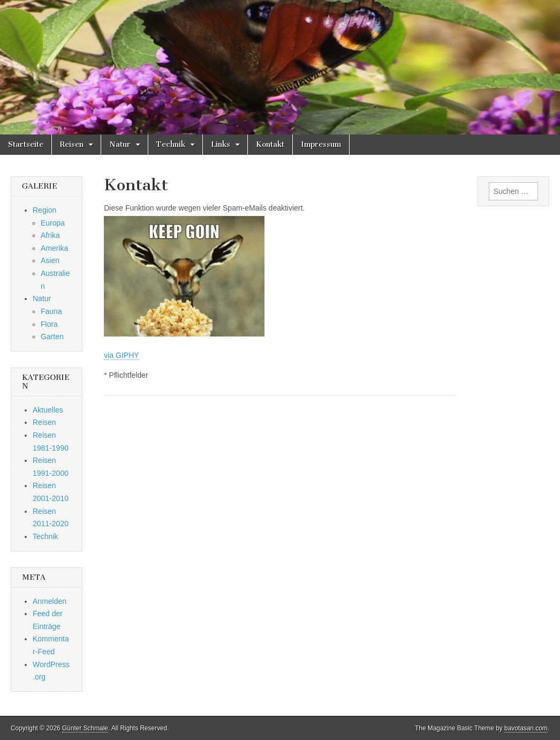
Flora (49, 324)
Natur (120, 144)
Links (221, 144)
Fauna (51, 311)
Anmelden (50, 601)
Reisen (72, 144)
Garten (52, 337)
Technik (171, 144)
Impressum (321, 144)
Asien (50, 260)
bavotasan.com (526, 728)
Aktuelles (48, 410)
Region (44, 210)
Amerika (54, 248)
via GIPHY (121, 355)
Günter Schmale (85, 728)
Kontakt (270, 144)
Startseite (26, 144)
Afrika (50, 235)
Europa (53, 223)
